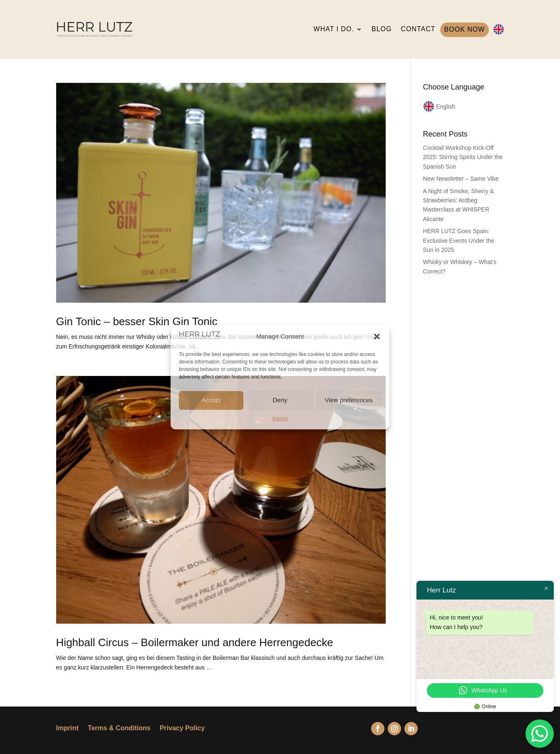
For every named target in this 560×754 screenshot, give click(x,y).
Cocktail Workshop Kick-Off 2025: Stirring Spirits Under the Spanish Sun (463, 157)
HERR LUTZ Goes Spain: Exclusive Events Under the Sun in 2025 (459, 240)
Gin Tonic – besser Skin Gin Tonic (137, 321)
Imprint (280, 418)
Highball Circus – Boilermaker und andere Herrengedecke (195, 642)
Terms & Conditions (119, 728)
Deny (280, 400)
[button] (377, 336)
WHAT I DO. (334, 29)
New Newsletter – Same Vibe (461, 179)
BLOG (382, 29)
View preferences (349, 400)
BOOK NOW (465, 29)
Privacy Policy (182, 728)
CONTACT (418, 29)
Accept (211, 400)
